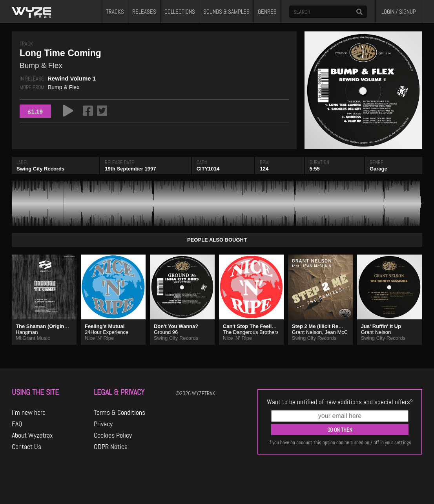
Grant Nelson (307, 332)
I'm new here (29, 412)
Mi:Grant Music (33, 338)
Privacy (103, 424)
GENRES (267, 12)
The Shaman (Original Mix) (48, 326)
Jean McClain (340, 332)
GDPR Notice (111, 447)
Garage (378, 169)
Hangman (27, 332)
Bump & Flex (64, 87)
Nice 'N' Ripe (99, 338)
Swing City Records (40, 169)
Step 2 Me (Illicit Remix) (320, 326)
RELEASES (144, 12)
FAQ (17, 424)
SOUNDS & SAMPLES (226, 12)
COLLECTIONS (180, 12)
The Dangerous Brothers (251, 332)
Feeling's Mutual (105, 326)
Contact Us (26, 447)
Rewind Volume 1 (72, 78)
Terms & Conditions (119, 412)
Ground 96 (166, 332)
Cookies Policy (113, 435)
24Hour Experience (107, 332)
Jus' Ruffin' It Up (381, 326)
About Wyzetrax (32, 435)
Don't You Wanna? (176, 326)
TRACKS (115, 12)
